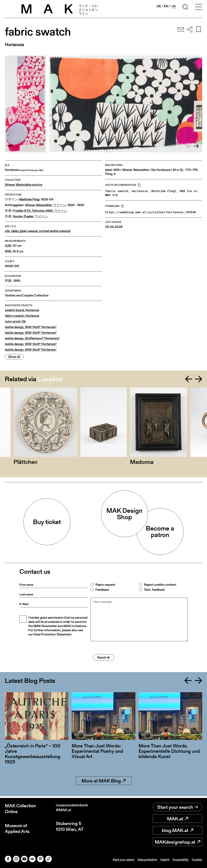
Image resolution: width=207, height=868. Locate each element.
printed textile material (55, 231)
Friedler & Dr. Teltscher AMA (33, 211)
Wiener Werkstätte (38, 205)
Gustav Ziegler (23, 216)
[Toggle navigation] (199, 8)
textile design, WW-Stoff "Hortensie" (31, 327)
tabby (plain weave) (24, 231)
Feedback (102, 590)
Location (50, 379)
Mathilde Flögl (29, 199)
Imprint (161, 859)
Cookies (196, 859)
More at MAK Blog (104, 782)
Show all (14, 357)
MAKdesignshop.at (177, 842)
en (166, 6)
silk (7, 231)
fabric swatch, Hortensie (22, 316)
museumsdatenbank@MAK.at (76, 809)
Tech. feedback (154, 590)
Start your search (178, 807)
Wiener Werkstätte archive (24, 185)
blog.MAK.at (178, 830)
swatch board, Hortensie (22, 310)
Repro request (105, 585)
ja (174, 6)
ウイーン (60, 205)
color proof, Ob (15, 321)
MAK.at (178, 819)
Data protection (142, 859)
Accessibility (178, 859)
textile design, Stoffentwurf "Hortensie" (32, 338)
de (159, 6)
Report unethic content (160, 585)
